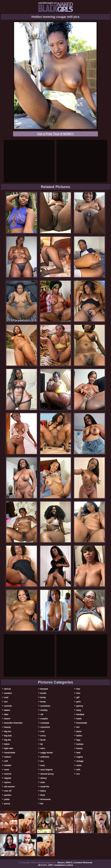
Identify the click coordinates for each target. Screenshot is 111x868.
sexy (43, 765)
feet (78, 689)
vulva (79, 765)
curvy (43, 736)
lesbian (80, 744)
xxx (78, 774)
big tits (8, 740)
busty (43, 702)
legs (78, 740)
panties (8, 795)
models (8, 765)
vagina (80, 757)
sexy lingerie (46, 770)
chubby (44, 710)
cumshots (45, 727)
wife (78, 770)
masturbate (10, 753)
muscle (8, 774)
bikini (7, 744)
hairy (79, 710)
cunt (42, 731)
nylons (8, 782)
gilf (78, 697)
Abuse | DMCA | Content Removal (75, 862)
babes (7, 710)
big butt (8, 736)
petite (7, 799)
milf (6, 761)
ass (6, 702)
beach (7, 719)
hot (78, 727)
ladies (79, 736)
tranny (80, 748)
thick (43, 795)
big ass (8, 731)
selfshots (45, 757)
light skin (9, 748)
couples (44, 719)
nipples (8, 778)
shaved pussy (47, 774)
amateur (8, 693)
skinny (43, 778)
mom (7, 770)
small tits (45, 787)
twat (78, 753)
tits (42, 804)
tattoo (43, 791)
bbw (6, 714)
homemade (82, 723)
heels (79, 719)
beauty (8, 727)
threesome (45, 799)
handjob (80, 714)
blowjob (44, 689)
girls (78, 702)
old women (10, 787)
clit (42, 714)
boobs (43, 693)
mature (8, 757)
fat (41, 744)
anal (6, 697)
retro (43, 748)
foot (78, 693)
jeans (79, 731)
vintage (80, 761)
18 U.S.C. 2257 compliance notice (55, 865)
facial (43, 740)
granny (80, 706)
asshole (8, 706)
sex (42, 761)
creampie (45, 723)
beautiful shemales (13, 723)
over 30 (8, 791)
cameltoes (45, 706)
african (8, 689)
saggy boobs (47, 753)
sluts (43, 782)
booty (43, 697)
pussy (7, 804)
